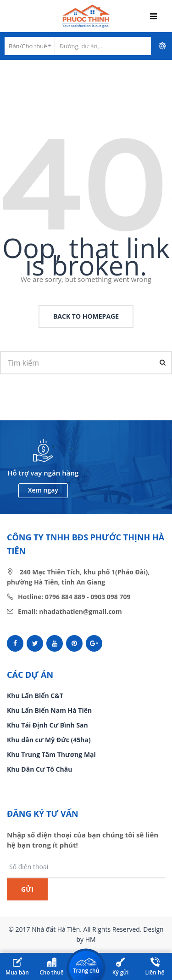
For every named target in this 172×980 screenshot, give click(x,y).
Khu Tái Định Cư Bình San (47, 725)
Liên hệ (155, 967)
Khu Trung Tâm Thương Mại (51, 754)
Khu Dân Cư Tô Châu (39, 769)
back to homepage (86, 316)
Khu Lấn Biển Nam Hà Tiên (49, 710)
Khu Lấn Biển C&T (35, 696)
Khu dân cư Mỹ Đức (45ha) (49, 740)
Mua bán (17, 967)
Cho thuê (52, 967)
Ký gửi (121, 967)
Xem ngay (43, 490)
